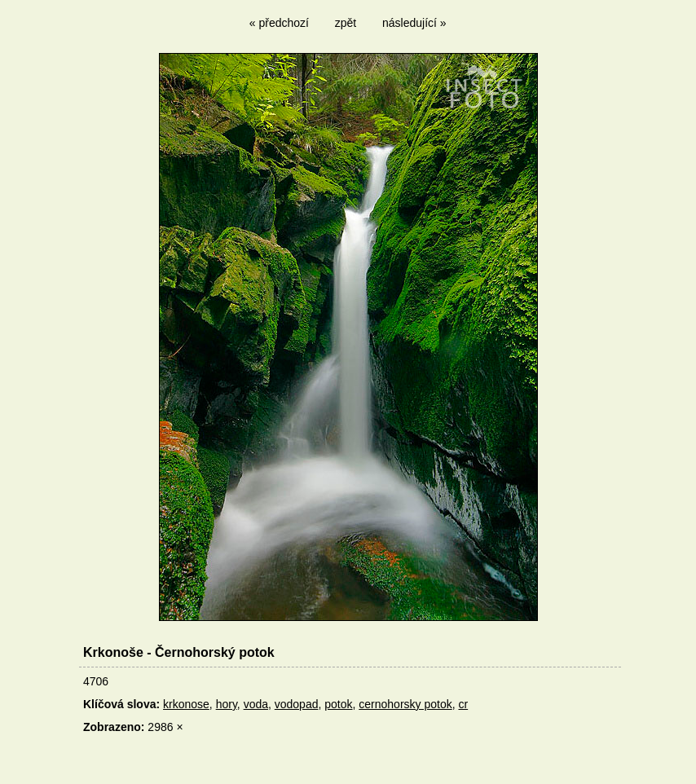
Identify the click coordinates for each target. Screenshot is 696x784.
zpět (346, 23)
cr (463, 704)
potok (338, 704)
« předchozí (279, 23)
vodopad (297, 704)
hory (227, 704)
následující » (414, 23)
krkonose (186, 704)
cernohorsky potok (405, 704)
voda (256, 704)
